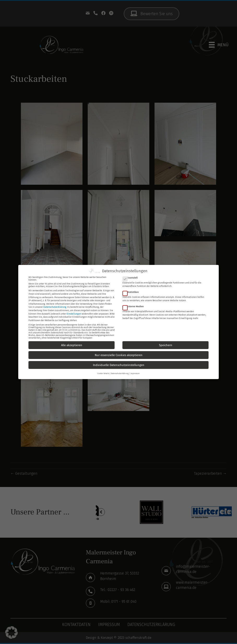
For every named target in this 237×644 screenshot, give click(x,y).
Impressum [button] (135, 373)
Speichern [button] (166, 345)
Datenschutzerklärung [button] (120, 373)
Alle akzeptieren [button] (72, 345)
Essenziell (132, 277)
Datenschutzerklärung (55, 307)
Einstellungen (74, 313)
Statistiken (132, 292)
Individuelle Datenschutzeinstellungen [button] (119, 365)
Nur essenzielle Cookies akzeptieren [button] (119, 355)
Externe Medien (135, 306)
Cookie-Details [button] (103, 373)
